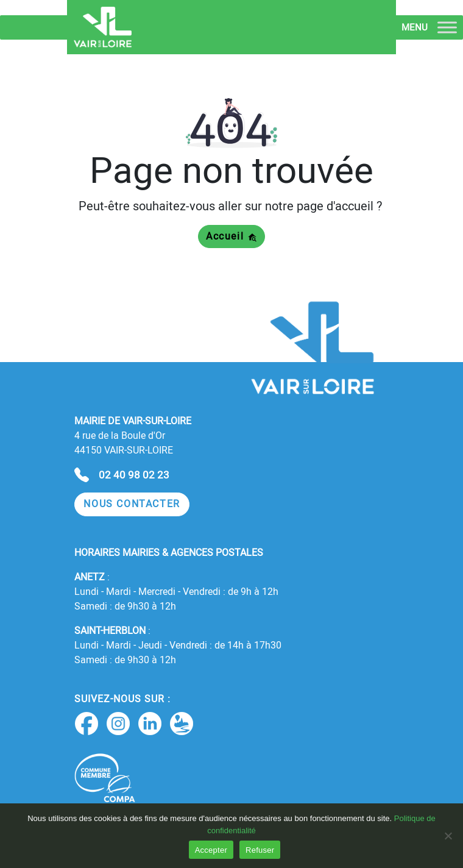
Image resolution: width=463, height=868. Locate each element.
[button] (132, 504)
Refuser (260, 850)
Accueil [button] (231, 236)
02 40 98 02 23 (134, 475)
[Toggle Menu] (447, 27)
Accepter (211, 850)
